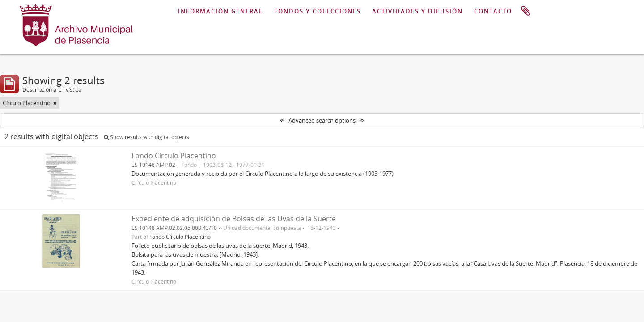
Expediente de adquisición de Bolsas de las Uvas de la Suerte (234, 219)
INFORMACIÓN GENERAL (220, 11)
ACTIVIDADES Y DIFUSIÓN (417, 11)
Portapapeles (525, 11)
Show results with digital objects (146, 137)
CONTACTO (493, 11)
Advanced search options (322, 120)
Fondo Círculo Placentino (174, 156)
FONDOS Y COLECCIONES (318, 11)
